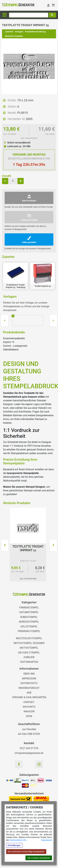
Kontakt (29, 702)
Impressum (47, 840)
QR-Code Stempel (29, 653)
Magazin (29, 711)
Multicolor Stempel (29, 638)
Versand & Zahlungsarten (29, 697)
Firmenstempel (29, 608)
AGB (29, 693)
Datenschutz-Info (18, 840)
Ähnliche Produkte (14, 36)
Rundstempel (29, 617)
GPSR (29, 716)
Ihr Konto (29, 707)
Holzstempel (29, 627)
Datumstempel (29, 612)
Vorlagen (19, 32)
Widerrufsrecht (29, 688)
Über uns (29, 674)
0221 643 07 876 (29, 748)
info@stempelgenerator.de (29, 753)
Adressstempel (29, 622)
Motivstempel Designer (29, 643)
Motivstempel (29, 648)
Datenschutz (29, 683)
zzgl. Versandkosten (29, 138)
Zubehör (9, 32)
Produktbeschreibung (35, 32)
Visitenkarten (29, 662)
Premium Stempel (29, 631)
